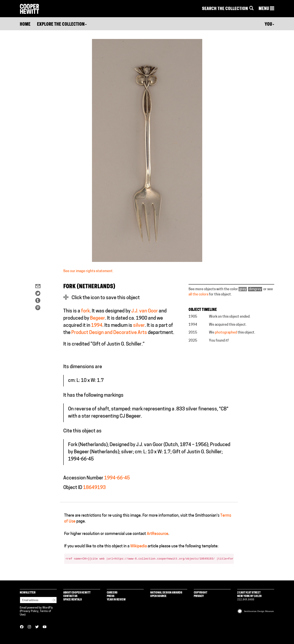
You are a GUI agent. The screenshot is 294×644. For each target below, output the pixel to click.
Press (111, 596)
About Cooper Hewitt (77, 593)
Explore (62, 25)
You (269, 25)
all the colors (198, 295)
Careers (112, 593)
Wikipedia (139, 546)
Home (25, 25)
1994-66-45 (117, 478)
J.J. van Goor (145, 311)
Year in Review (116, 600)
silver (139, 326)
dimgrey (255, 289)
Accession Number (83, 478)
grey (243, 289)
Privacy (199, 596)
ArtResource (158, 534)
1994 (97, 326)
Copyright (200, 593)
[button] (266, 9)
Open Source (158, 596)
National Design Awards (166, 593)
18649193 (94, 488)
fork (85, 311)
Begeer (98, 318)
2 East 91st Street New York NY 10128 (249, 594)
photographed (226, 333)
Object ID (73, 488)
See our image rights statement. (88, 271)
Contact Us (70, 596)
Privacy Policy (30, 611)
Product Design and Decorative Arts (109, 333)
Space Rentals (73, 600)
